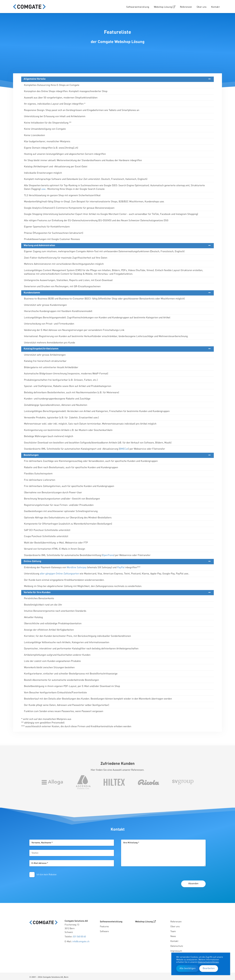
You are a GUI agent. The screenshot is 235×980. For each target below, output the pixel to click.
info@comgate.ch (81, 940)
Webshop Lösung (165, 7)
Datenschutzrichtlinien (208, 962)
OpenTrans (108, 555)
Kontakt (215, 7)
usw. (44, 189)
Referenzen (186, 7)
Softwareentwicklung (138, 7)
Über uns (202, 7)
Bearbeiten (209, 969)
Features (104, 925)
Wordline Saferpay (77, 568)
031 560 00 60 (79, 936)
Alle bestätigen (188, 969)
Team (173, 930)
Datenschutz (177, 945)
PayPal (121, 568)
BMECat (124, 449)
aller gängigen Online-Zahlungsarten (59, 574)
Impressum (176, 950)
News (173, 935)
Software (104, 930)
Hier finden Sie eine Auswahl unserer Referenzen (117, 769)
